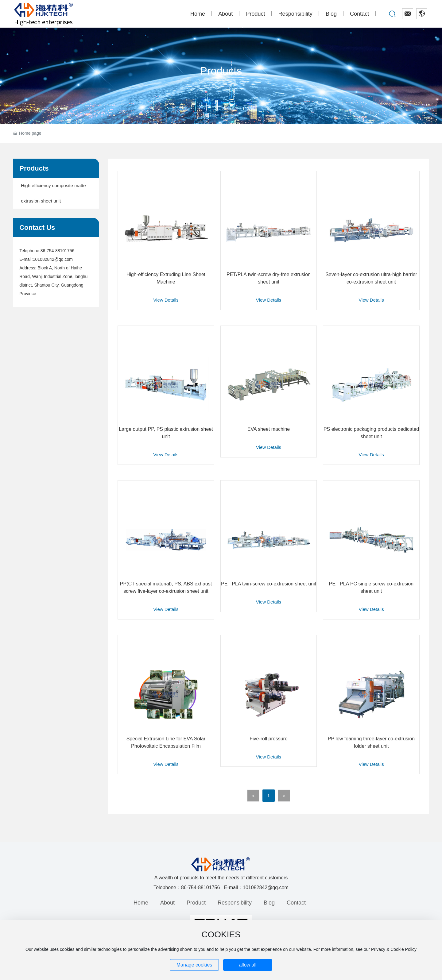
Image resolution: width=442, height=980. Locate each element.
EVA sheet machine (269, 429)
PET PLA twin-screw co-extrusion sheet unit (269, 584)
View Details (166, 300)
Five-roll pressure (269, 739)
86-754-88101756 (58, 251)
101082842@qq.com (53, 259)
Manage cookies (194, 965)
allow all (248, 965)
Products (221, 71)
